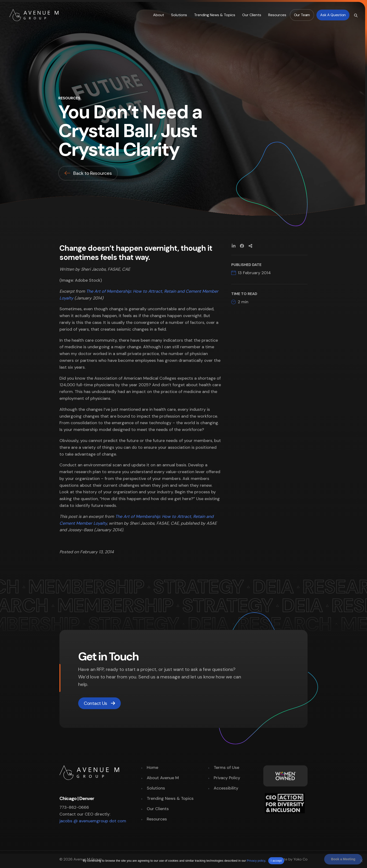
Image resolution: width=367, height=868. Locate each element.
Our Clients (252, 15)
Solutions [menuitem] (156, 788)
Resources (277, 15)
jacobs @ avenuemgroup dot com (93, 821)
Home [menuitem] (152, 768)
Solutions (179, 15)
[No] (361, 861)
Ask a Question (333, 15)
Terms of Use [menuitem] (226, 768)
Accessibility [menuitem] (226, 788)
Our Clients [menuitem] (158, 809)
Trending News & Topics (215, 15)
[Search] (355, 15)
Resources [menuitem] (157, 819)
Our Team (302, 15)
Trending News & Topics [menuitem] (170, 799)
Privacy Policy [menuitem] (227, 778)
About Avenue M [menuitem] (163, 778)
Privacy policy (256, 861)
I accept (276, 861)
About (159, 15)
